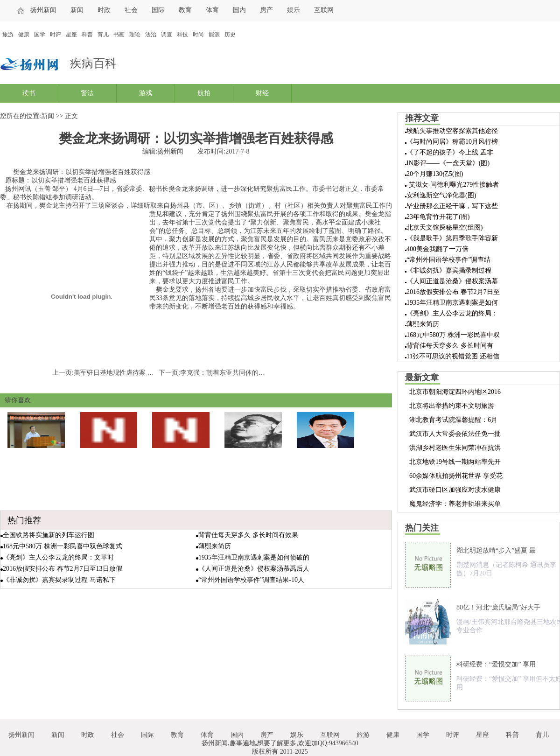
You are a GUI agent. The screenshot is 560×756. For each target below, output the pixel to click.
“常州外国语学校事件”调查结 (448, 260)
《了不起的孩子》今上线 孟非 (450, 152)
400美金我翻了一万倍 (437, 249)
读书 (29, 93)
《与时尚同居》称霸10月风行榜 (452, 142)
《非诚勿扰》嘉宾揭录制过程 (449, 270)
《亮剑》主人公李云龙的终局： (452, 313)
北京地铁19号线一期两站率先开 (455, 462)
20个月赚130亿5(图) (435, 174)
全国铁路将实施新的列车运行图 (49, 535)
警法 (87, 93)
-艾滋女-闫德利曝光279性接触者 (453, 185)
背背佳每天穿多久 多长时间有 (450, 346)
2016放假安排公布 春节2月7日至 (453, 292)
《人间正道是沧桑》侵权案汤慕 (452, 281)
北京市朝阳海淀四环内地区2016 (455, 392)
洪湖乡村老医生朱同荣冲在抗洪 (455, 448)
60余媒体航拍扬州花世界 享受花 (456, 476)
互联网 (324, 10)
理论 (135, 35)
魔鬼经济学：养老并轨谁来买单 (455, 504)
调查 (167, 35)
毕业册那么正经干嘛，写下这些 (452, 206)
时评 (56, 35)
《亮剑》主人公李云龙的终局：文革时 (58, 557)
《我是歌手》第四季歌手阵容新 (452, 238)
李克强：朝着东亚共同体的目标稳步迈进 (239, 373)
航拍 (204, 93)
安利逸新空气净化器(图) (441, 195)
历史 (230, 35)
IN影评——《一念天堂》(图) (448, 163)
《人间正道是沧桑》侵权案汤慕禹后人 (254, 569)
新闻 (77, 10)
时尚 (198, 35)
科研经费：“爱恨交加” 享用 (496, 664)
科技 (182, 35)
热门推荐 (24, 520)
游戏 (146, 93)
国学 (40, 35)
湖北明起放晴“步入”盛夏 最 (496, 550)
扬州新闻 (43, 10)
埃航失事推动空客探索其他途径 (452, 131)
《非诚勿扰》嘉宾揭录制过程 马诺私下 (59, 580)
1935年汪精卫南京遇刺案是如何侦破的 (254, 557)
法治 (151, 35)
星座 (71, 35)
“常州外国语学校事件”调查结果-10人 (251, 580)
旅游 (8, 35)
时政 (104, 10)
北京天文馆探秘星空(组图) (444, 227)
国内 (239, 10)
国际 (158, 10)
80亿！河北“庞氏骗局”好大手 (498, 607)
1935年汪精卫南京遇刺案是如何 (452, 303)
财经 (262, 93)
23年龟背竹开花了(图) (438, 217)
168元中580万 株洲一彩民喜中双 (453, 335)
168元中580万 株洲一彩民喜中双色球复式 (63, 546)
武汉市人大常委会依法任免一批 (455, 434)
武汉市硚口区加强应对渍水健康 (455, 490)
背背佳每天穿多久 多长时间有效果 (248, 535)
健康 (24, 35)
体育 (212, 10)
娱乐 (294, 10)
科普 (87, 35)
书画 (119, 35)
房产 (266, 10)
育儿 (103, 35)
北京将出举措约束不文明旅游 (452, 406)
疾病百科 (93, 63)
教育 (185, 10)
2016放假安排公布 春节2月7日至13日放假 (63, 569)
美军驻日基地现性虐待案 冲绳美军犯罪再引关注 (143, 373)
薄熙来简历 (215, 546)
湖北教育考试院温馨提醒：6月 (453, 420)
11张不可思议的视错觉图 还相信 (453, 356)
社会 (131, 10)
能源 (214, 35)
